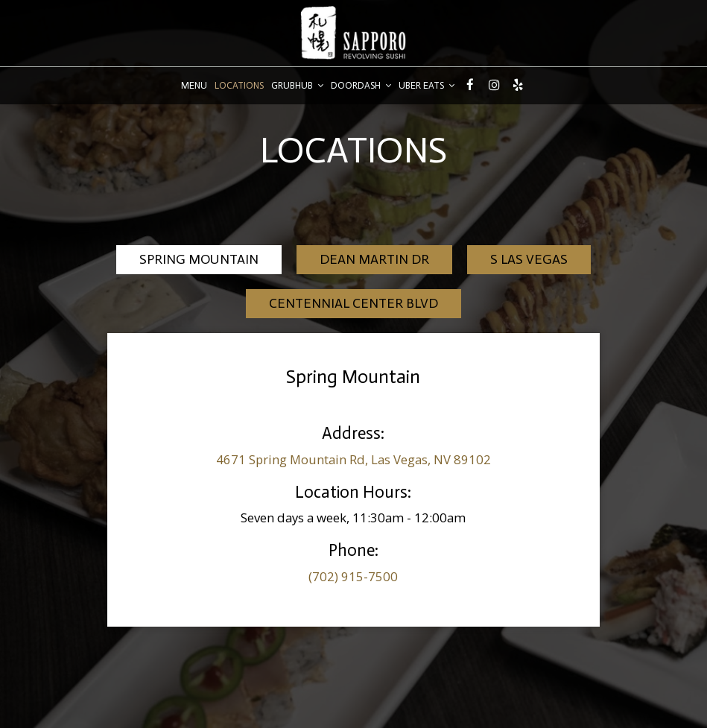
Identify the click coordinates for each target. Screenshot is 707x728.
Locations (239, 85)
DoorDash (361, 85)
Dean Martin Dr (374, 259)
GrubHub (297, 85)
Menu (194, 85)
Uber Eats (427, 85)
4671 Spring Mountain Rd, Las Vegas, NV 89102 (353, 459)
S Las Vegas (529, 259)
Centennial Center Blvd (353, 303)
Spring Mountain (199, 259)
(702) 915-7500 (353, 576)
